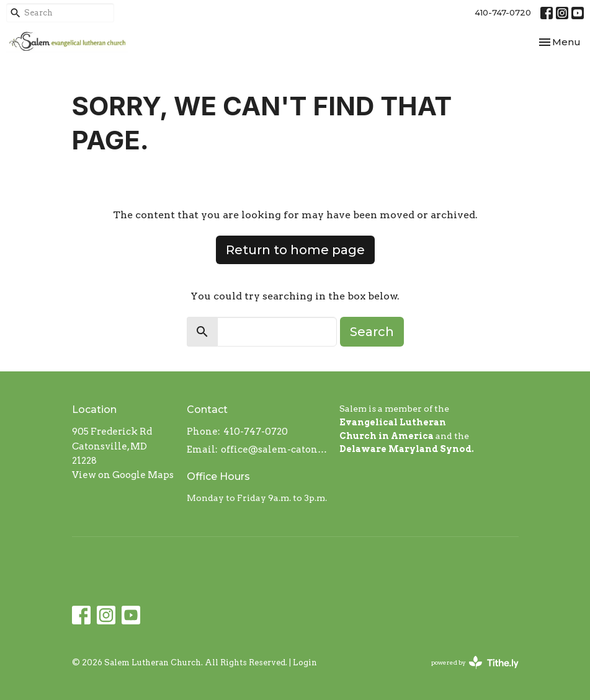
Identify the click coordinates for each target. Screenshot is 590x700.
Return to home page (295, 250)
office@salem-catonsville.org (274, 450)
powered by (475, 662)
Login (305, 662)
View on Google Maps (123, 475)
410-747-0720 (503, 12)
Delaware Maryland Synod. (407, 449)
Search (372, 332)
